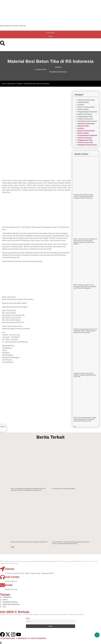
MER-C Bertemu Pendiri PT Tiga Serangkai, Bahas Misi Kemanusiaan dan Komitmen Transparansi (85, 287)
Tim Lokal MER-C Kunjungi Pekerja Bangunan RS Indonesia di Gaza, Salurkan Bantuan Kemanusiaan (70, 543)
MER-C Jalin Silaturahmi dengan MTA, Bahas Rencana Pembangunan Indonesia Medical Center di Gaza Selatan (85, 241)
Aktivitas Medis (83, 102)
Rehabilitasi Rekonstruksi (58, 72)
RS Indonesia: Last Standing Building (63, 489)
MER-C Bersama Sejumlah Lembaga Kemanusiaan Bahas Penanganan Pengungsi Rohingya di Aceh (85, 419)
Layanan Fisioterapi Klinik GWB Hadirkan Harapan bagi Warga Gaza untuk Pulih (85, 375)
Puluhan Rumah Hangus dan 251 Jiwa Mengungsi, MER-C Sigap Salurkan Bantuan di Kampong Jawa (85, 331)
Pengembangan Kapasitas (87, 112)
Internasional (11, 84)
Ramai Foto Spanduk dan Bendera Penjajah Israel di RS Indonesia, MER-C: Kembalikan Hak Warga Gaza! (28, 489)
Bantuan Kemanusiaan (86, 107)
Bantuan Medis (83, 109)
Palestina (58, 67)
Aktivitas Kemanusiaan (86, 100)
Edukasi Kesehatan (85, 114)
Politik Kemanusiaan (85, 119)
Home (4, 84)
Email (28, 618)
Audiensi (81, 105)
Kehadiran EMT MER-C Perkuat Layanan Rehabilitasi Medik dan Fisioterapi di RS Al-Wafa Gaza (83, 196)
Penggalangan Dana (85, 116)
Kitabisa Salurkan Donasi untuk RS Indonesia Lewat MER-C (29, 542)
